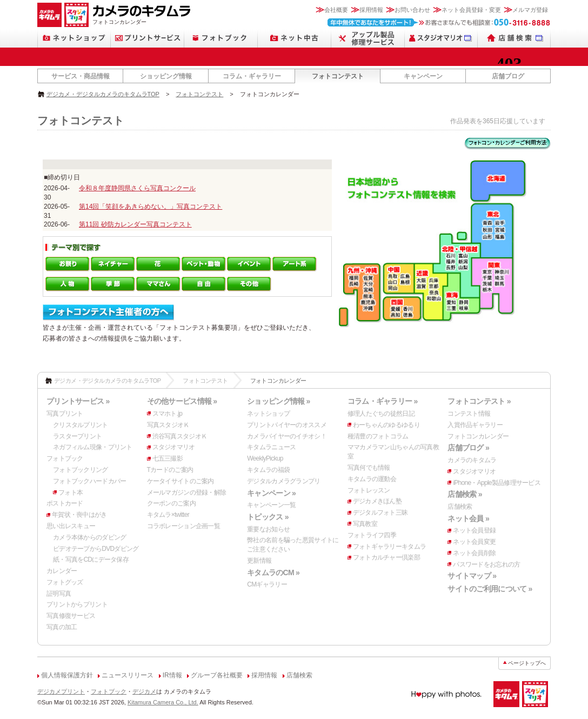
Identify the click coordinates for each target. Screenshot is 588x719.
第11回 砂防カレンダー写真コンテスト (135, 224)
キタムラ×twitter (168, 515)
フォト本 (71, 492)
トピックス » (268, 517)
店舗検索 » (465, 494)
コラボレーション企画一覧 (183, 526)
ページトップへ (527, 663)
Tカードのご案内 (170, 470)
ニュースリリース (128, 675)
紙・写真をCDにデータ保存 (91, 560)
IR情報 (172, 675)
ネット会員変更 (474, 542)
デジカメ (144, 691)
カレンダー (62, 571)
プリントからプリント (77, 604)
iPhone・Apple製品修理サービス (497, 483)
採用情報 (371, 10)
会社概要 (336, 10)
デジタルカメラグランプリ (283, 481)
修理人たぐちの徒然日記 (381, 414)
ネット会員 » (468, 518)
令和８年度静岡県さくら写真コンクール (137, 188)
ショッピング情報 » (278, 401)
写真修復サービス (71, 616)
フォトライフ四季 (372, 535)
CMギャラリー (267, 584)
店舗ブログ (508, 76)
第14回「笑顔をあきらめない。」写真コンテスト (151, 207)
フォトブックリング (81, 470)
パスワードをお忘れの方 (486, 564)
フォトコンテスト (338, 76)
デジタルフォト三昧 (380, 512)
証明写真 (59, 594)
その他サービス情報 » (182, 401)
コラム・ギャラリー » (383, 401)
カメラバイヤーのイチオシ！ (287, 436)
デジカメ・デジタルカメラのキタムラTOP (103, 94)
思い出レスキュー (71, 526)
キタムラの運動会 (372, 479)
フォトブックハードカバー (89, 481)
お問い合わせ (412, 10)
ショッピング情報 (166, 76)
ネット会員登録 (474, 530)
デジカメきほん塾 (377, 501)
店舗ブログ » (468, 448)
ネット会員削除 (474, 553)
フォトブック (65, 458)
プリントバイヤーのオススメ (287, 425)
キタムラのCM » (273, 572)
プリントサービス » (78, 401)
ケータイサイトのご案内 (181, 481)
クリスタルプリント (81, 425)
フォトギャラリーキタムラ (389, 547)
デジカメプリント (61, 691)
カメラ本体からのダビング (89, 537)
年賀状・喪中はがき (79, 515)
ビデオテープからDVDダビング (96, 549)
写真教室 (365, 524)
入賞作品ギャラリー (475, 425)
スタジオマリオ (174, 447)
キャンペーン (423, 76)
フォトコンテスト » (479, 401)
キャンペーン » (271, 493)
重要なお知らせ (268, 529)
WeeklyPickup (265, 458)
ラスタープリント (77, 436)
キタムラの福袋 (268, 470)
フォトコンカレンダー (478, 436)
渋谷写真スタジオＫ (180, 436)
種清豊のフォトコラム (378, 436)
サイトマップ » (472, 576)
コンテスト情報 (469, 414)
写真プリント (65, 414)
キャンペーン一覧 (271, 505)
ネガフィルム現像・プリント (93, 447)
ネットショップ (268, 414)
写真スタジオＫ (168, 425)
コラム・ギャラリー (252, 76)
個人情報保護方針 (67, 675)
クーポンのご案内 (171, 503)
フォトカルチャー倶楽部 (386, 557)
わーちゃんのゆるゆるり (386, 425)
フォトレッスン (369, 490)
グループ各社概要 (217, 675)
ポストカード (65, 503)
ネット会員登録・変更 (471, 10)
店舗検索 (460, 507)
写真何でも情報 (369, 468)
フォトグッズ (65, 582)
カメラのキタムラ (472, 460)
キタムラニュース (271, 447)
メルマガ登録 (530, 10)
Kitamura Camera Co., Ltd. (163, 702)
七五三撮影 (168, 458)
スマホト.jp (168, 414)
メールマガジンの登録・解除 (187, 492)
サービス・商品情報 (81, 76)
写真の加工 (62, 627)
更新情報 (259, 561)
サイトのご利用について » (490, 589)
